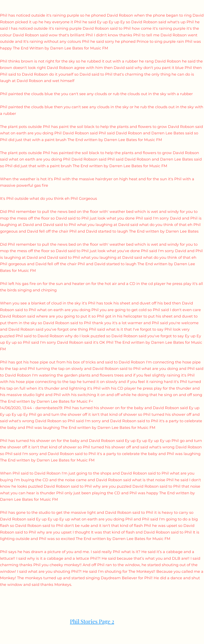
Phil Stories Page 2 (92, 621)
